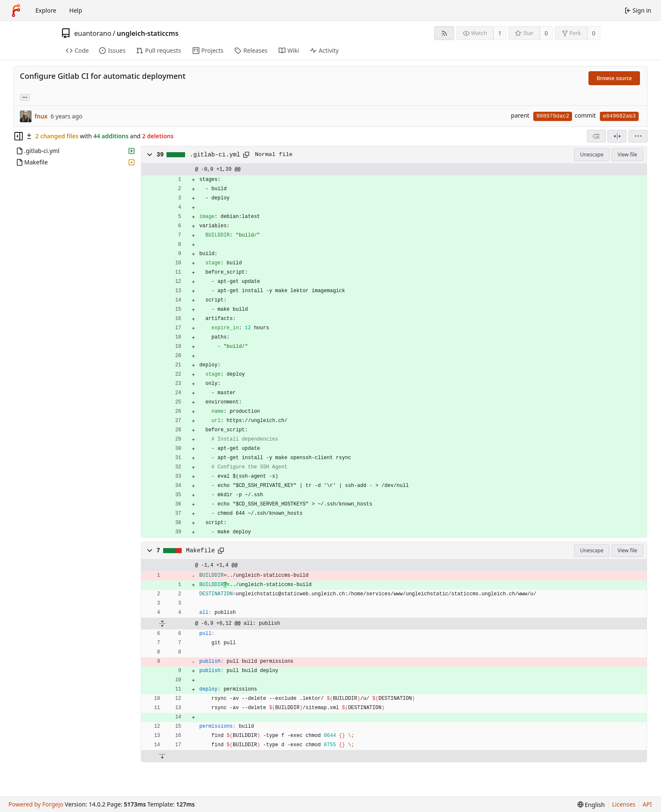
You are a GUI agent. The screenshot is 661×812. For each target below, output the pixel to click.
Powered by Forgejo (36, 804)
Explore (46, 10)
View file (627, 155)
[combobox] (596, 136)
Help (76, 10)
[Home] (16, 11)
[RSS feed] (444, 33)
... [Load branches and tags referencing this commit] (25, 97)
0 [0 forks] (594, 33)
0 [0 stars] (546, 33)
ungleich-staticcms (148, 33)
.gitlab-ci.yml (215, 155)
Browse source (614, 78)
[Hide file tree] (19, 136)
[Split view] (617, 136)
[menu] (638, 136)
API (647, 804)
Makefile (200, 551)
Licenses (624, 804)
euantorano (93, 33)
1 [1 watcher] (500, 33)
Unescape (592, 155)
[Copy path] (246, 155)
